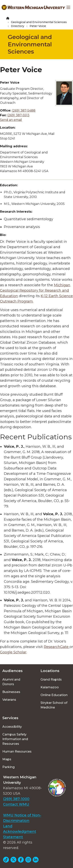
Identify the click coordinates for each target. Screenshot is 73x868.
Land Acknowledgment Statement (20, 832)
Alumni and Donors (11, 682)
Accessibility (12, 727)
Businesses (11, 692)
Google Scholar (13, 652)
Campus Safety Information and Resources (15, 739)
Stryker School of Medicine (54, 705)
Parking (8, 767)
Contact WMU (16, 804)
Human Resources (17, 751)
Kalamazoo (50, 687)
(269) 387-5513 (18, 115)
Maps (7, 759)
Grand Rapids (51, 679)
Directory (18, 26)
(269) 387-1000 (16, 799)
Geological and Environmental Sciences (39, 22)
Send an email (11, 120)
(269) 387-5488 (24, 111)
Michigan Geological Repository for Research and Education (35, 290)
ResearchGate (57, 647)
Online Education (54, 695)
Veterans (9, 700)
